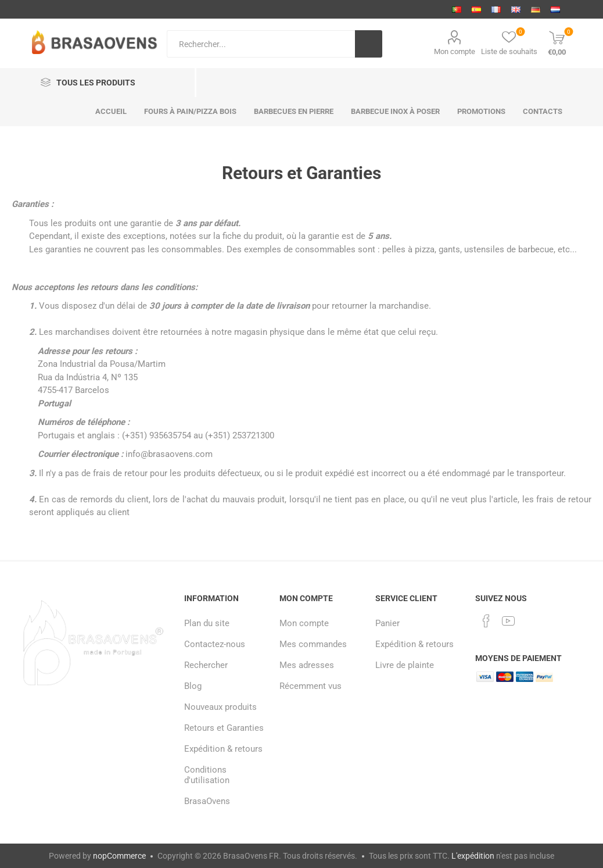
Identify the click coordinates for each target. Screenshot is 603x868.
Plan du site (207, 623)
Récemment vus (311, 686)
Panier (387, 623)
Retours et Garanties (224, 728)
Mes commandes (313, 644)
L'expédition (473, 856)
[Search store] (261, 44)
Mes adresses (307, 665)
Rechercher (206, 665)
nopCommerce (119, 856)
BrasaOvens (207, 801)
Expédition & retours (223, 749)
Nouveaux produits (220, 707)
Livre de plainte (405, 665)
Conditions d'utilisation (207, 775)
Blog (193, 686)
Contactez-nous (215, 644)
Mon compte (455, 51)
